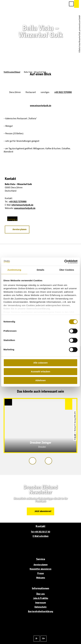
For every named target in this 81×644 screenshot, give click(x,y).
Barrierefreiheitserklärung (41, 611)
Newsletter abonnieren (40, 569)
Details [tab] (40, 270)
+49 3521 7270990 (63, 92)
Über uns (40, 594)
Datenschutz (40, 607)
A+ (44, 638)
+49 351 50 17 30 (42, 532)
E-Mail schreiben (41, 536)
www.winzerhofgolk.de (41, 106)
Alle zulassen (40, 363)
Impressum (41, 603)
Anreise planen (41, 565)
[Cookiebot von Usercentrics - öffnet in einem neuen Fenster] (64, 262)
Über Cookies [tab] (67, 270)
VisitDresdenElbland (12, 72)
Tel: (33, 532)
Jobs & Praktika (41, 598)
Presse (41, 573)
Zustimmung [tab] (14, 270)
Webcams (41, 578)
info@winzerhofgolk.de (22, 205)
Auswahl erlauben (40, 372)
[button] (51, 4)
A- (37, 638)
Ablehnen (40, 380)
